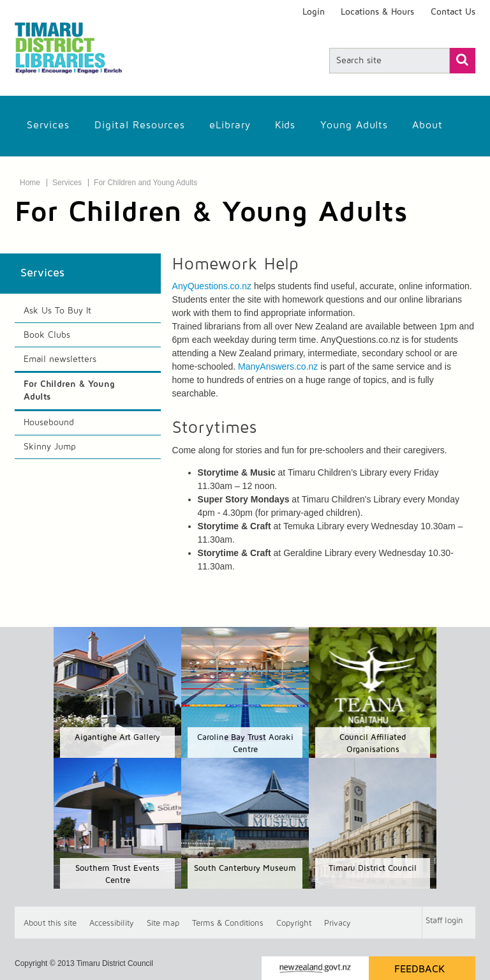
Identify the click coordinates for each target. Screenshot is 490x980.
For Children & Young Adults (69, 391)
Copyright (294, 923)
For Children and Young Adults (145, 183)
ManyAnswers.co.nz (278, 366)
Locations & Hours (377, 12)
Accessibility (112, 923)
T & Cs (228, 923)
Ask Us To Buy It (57, 311)
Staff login (444, 921)
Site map (163, 923)
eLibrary (230, 125)
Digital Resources (140, 125)
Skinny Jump (50, 447)
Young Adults (354, 125)
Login (314, 12)
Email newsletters (60, 359)
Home (30, 183)
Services (48, 125)
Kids (285, 125)
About (427, 125)
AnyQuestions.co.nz (212, 286)
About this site (50, 923)
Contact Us (453, 12)
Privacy (338, 923)
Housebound (49, 423)
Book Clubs (47, 335)
